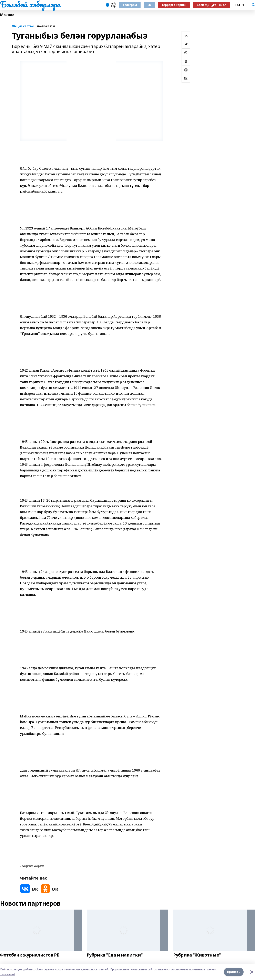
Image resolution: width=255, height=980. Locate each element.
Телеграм (130, 5)
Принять (234, 972)
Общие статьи (23, 26)
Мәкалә (7, 15)
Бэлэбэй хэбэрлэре (30, 4)
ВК (149, 5)
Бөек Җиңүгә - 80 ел (212, 5)
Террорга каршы (174, 5)
